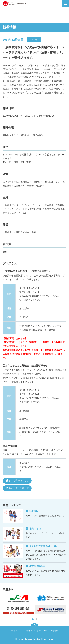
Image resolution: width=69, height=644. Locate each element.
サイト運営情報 (51, 631)
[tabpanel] (34, 605)
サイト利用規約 (34, 631)
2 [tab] (36, 619)
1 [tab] (33, 619)
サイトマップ (17, 631)
